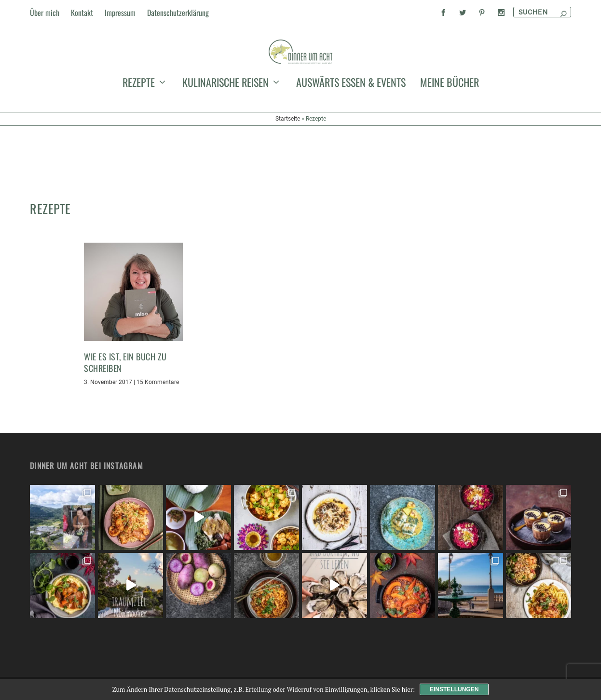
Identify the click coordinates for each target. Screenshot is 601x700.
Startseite (288, 177)
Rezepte (139, 142)
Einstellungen (454, 689)
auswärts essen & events (351, 142)
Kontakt (82, 13)
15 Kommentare (158, 382)
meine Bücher (450, 142)
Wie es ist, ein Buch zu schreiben (125, 362)
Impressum (120, 13)
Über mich (45, 13)
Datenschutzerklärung (178, 13)
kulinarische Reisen (225, 142)
